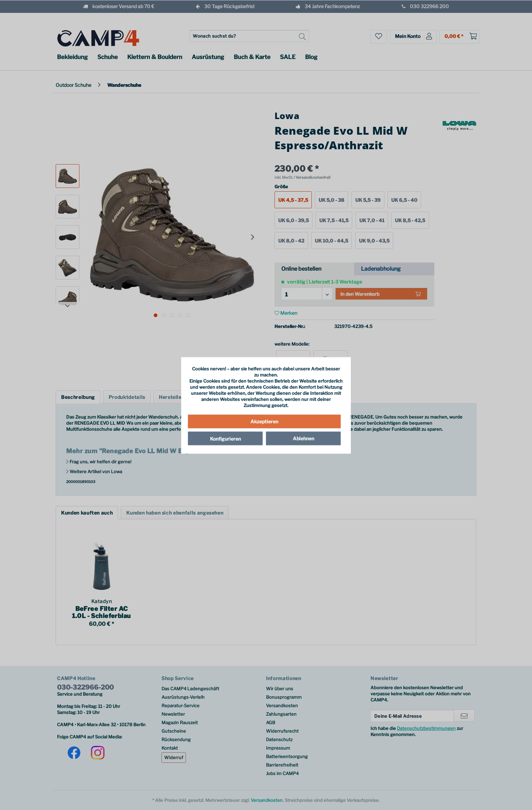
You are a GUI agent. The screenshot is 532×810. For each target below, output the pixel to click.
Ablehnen (303, 438)
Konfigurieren (225, 438)
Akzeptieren (264, 421)
